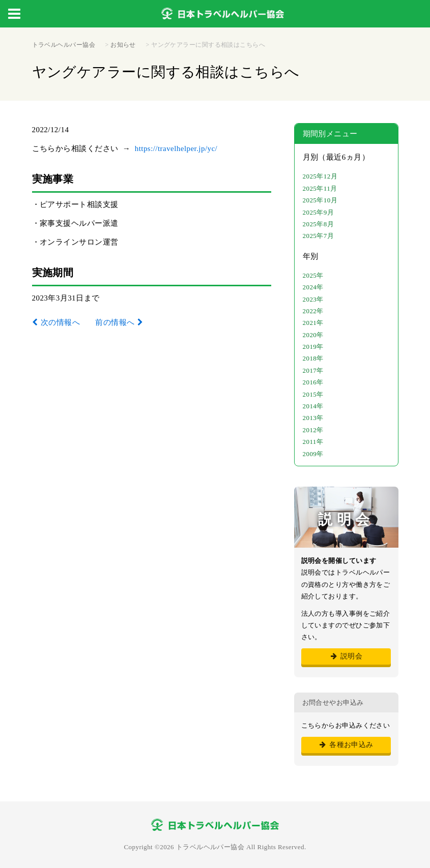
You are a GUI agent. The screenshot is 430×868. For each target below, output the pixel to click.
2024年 (313, 287)
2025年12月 (320, 176)
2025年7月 (319, 236)
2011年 (313, 442)
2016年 (313, 382)
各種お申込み (346, 745)
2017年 (313, 370)
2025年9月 (319, 212)
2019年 (313, 347)
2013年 (313, 418)
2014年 (313, 406)
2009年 (313, 454)
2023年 (313, 299)
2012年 (313, 430)
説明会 (346, 656)
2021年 (313, 323)
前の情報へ (115, 322)
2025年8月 (319, 224)
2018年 (313, 358)
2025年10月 (320, 200)
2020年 (313, 335)
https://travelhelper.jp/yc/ (176, 148)
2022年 (313, 311)
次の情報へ (60, 322)
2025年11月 (320, 188)
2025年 (313, 275)
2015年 (313, 394)
